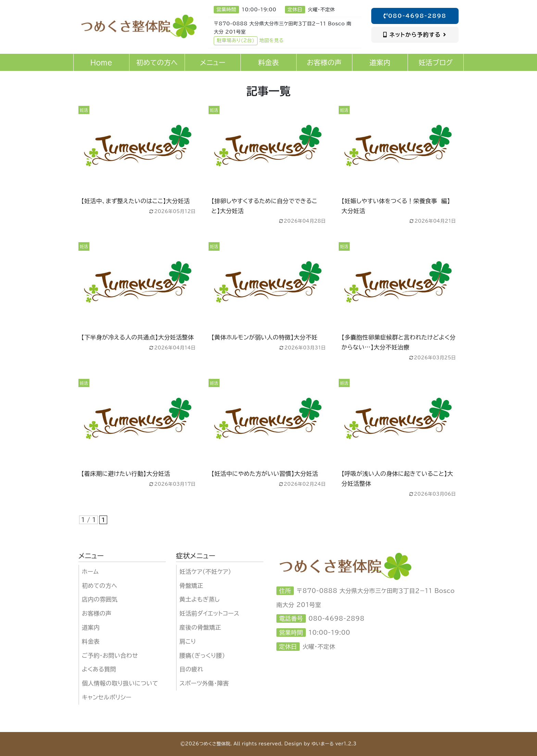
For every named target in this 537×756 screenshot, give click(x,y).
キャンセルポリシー (107, 697)
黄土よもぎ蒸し (200, 599)
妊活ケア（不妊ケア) (205, 572)
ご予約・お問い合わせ (110, 655)
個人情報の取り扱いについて (120, 683)
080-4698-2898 (415, 16)
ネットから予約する (415, 35)
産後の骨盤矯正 (200, 627)
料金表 (91, 641)
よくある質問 (99, 669)
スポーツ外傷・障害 (204, 683)
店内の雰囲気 (100, 599)
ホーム (90, 572)
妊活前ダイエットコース (209, 613)
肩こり (188, 641)
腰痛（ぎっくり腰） (202, 655)
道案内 (91, 627)
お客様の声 (97, 613)
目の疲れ (191, 669)
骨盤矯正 (191, 586)
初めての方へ (99, 586)
